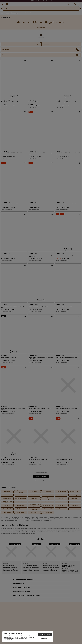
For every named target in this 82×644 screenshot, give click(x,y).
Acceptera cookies (45, 635)
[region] (28, 637)
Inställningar (45, 639)
